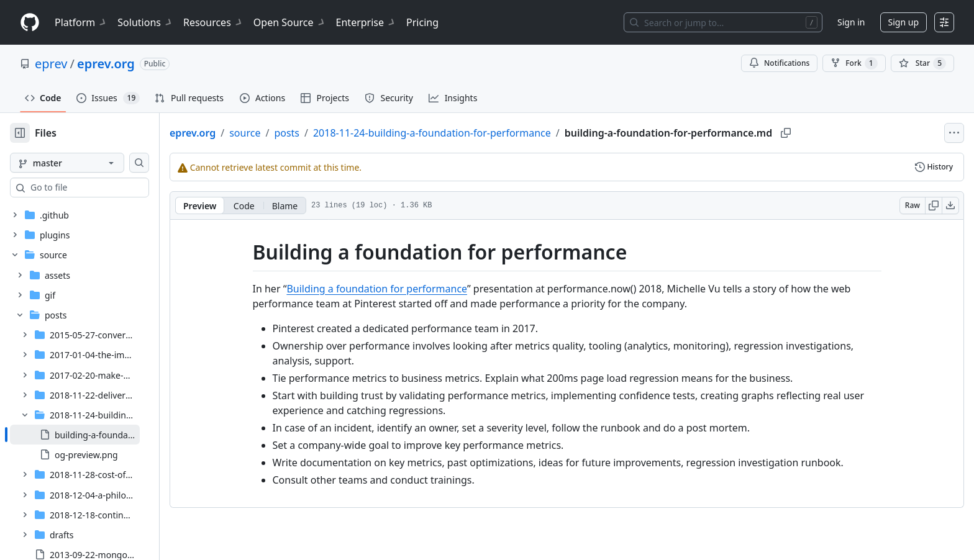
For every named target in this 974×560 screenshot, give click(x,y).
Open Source (290, 22)
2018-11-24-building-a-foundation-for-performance (472, 133)
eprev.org (106, 64)
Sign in (851, 22)
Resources (213, 22)
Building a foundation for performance (397, 289)
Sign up (903, 22)
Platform (81, 22)
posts (326, 133)
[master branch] (87, 163)
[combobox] (104, 187)
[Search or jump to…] (723, 22)
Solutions (145, 22)
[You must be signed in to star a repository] (922, 63)
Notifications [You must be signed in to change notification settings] (779, 63)
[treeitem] (95, 378)
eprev (51, 64)
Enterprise (366, 22)
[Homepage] (30, 23)
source (284, 133)
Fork (854, 63)
